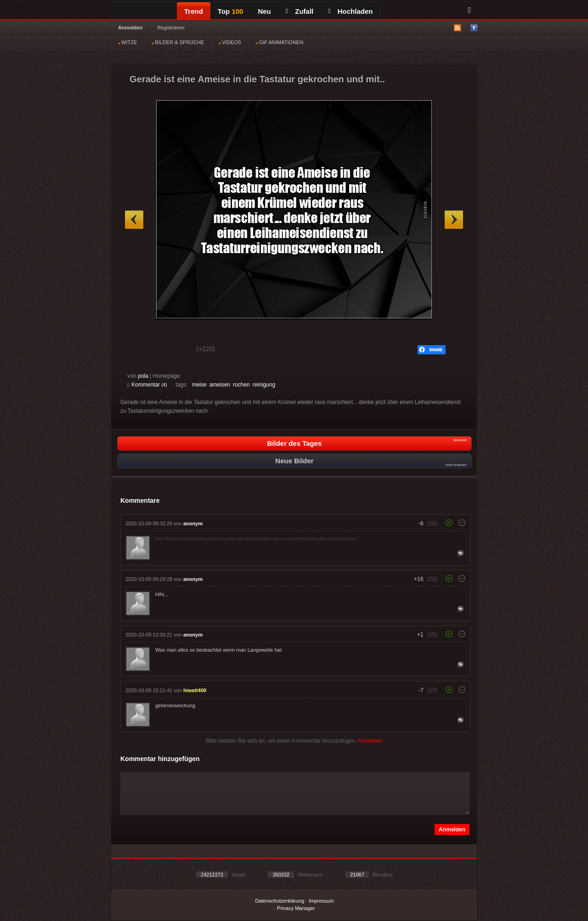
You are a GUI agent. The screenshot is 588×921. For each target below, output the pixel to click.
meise (199, 385)
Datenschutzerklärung (280, 901)
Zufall (300, 11)
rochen (241, 385)
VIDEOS (230, 42)
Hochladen (350, 11)
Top (231, 11)
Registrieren (171, 28)
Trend (194, 11)
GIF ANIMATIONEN (280, 42)
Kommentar (147, 385)
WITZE (127, 42)
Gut (138, 350)
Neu (264, 11)
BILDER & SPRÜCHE (178, 42)
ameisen (220, 385)
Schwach (172, 350)
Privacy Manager (296, 908)
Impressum (321, 901)
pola (143, 376)
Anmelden (130, 28)
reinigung (264, 385)
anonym (193, 523)
